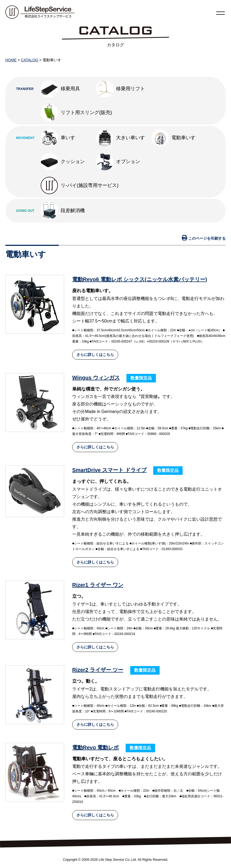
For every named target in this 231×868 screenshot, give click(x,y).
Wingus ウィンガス (96, 378)
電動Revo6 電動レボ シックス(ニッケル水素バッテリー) (140, 279)
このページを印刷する (204, 238)
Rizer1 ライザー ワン (98, 585)
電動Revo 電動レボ (95, 747)
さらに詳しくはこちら (95, 355)
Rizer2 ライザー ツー (98, 670)
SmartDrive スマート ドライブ (109, 470)
